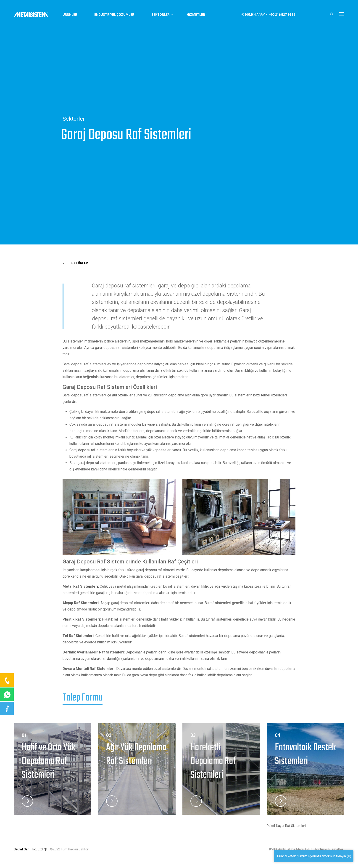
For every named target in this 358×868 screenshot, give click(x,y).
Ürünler (72, 15)
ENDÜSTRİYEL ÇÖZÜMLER (116, 15)
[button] (332, 14)
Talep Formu (83, 698)
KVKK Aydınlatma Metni (287, 849)
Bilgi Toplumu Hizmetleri (325, 849)
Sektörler (75, 263)
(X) (349, 857)
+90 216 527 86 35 (282, 15)
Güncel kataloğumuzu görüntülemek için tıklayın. (312, 857)
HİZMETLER (198, 15)
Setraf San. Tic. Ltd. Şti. (32, 849)
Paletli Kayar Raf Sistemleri (286, 826)
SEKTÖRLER (162, 15)
